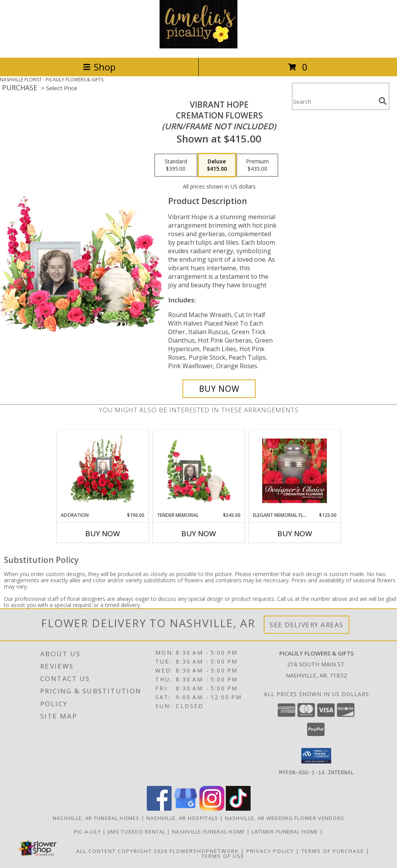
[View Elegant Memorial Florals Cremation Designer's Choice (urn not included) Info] (295, 471)
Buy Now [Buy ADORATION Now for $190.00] (103, 533)
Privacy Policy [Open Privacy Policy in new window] (270, 851)
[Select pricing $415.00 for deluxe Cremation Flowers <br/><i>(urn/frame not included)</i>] (217, 165)
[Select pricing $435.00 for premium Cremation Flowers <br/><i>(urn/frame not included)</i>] (257, 165)
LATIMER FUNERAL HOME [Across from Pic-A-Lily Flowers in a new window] (286, 832)
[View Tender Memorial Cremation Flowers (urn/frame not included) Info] (198, 471)
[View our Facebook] (159, 809)
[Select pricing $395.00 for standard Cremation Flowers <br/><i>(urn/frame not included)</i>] (176, 165)
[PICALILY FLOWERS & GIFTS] (198, 46)
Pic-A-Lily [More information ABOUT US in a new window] (88, 832)
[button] (316, 756)
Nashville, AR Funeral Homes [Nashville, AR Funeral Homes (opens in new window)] (96, 818)
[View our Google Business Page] (186, 809)
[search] (383, 101)
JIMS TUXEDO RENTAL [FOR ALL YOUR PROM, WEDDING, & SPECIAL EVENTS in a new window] (137, 832)
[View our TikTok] (238, 809)
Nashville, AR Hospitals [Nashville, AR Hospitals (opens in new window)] (182, 818)
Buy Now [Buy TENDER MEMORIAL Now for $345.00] (199, 533)
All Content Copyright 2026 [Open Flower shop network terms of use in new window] (122, 851)
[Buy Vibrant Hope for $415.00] (219, 389)
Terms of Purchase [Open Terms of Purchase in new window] (333, 851)
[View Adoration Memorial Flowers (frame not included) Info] (102, 471)
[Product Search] (334, 101)
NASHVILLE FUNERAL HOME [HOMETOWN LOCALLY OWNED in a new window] (209, 832)
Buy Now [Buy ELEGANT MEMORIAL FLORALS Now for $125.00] (295, 533)
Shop (99, 67)
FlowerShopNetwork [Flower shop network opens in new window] (204, 851)
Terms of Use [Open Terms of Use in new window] (223, 856)
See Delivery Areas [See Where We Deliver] (307, 625)
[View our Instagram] (212, 809)
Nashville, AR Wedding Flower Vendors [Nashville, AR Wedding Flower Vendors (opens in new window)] (285, 818)
